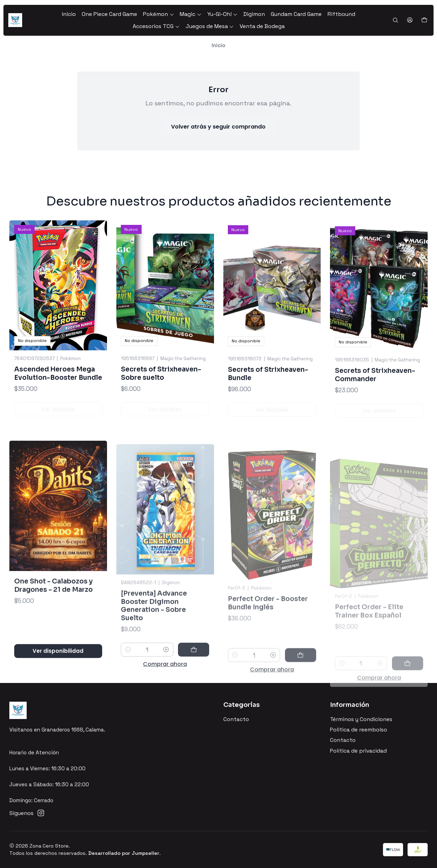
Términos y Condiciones (361, 719)
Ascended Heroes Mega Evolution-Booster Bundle (58, 391)
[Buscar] (395, 20)
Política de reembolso (359, 730)
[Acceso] (410, 20)
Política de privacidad (358, 751)
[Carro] (424, 20)
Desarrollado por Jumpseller (124, 853)
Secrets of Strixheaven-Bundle (268, 407)
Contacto (236, 719)
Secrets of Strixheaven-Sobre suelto (161, 400)
